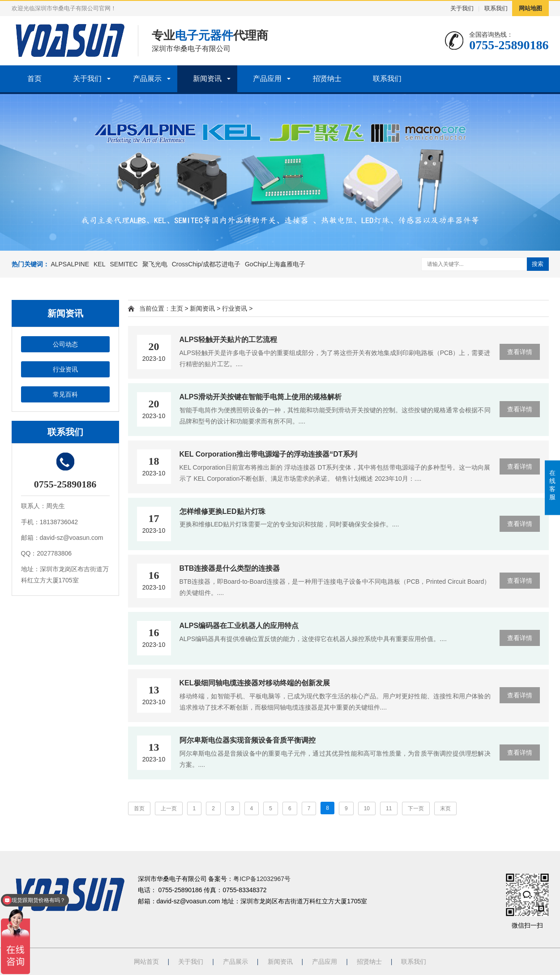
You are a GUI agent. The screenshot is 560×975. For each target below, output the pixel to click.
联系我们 (496, 8)
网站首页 (146, 962)
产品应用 (267, 79)
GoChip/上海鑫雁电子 (275, 264)
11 (389, 808)
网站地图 (530, 8)
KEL (99, 264)
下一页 (416, 808)
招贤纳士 (327, 79)
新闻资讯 (207, 79)
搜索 (538, 264)
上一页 (169, 808)
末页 (445, 808)
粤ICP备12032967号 (262, 879)
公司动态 (65, 344)
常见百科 (65, 394)
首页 (34, 79)
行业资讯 (65, 369)
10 (367, 808)
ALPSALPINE (70, 264)
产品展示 (147, 79)
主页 (177, 308)
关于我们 (462, 8)
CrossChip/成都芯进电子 (206, 264)
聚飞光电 (155, 264)
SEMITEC (124, 264)
